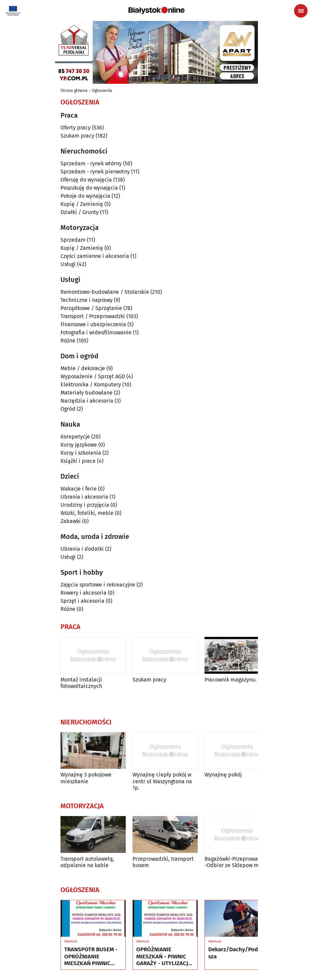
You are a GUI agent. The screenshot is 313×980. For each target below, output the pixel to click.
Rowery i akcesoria (83, 593)
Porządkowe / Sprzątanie (91, 308)
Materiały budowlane (87, 393)
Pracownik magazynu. (231, 680)
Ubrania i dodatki (82, 549)
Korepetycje (75, 437)
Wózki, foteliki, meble (87, 513)
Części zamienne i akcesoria (95, 256)
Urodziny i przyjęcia (85, 505)
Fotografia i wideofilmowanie (96, 332)
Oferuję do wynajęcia (86, 180)
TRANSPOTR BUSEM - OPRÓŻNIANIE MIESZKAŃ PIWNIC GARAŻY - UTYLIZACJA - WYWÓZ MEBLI (92, 957)
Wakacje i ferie (79, 489)
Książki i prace (78, 461)
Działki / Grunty (80, 212)
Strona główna (74, 91)
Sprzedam (73, 240)
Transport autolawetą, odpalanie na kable (87, 862)
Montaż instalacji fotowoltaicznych (81, 683)
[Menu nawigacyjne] (301, 11)
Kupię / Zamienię (82, 204)
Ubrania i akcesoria (84, 497)
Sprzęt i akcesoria (82, 601)
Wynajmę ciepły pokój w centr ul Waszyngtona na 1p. (162, 781)
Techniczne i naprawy (87, 300)
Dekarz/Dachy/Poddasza (236, 953)
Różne (68, 341)
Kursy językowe (79, 445)
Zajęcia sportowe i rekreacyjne (98, 585)
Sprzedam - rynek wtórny (91, 163)
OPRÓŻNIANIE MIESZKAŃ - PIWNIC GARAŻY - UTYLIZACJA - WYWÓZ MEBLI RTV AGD (164, 957)
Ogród (68, 409)
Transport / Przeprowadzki (93, 316)
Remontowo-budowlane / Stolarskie (105, 292)
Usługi (68, 264)
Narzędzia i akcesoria (87, 401)
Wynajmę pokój (223, 775)
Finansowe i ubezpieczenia (93, 324)
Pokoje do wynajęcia (85, 196)
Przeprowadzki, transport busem (163, 862)
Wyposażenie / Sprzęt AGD (93, 376)
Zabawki (71, 521)
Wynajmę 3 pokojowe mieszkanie (86, 778)
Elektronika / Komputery (91, 385)
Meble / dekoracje (83, 368)
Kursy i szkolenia (81, 453)
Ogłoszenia (102, 91)
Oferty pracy (76, 128)
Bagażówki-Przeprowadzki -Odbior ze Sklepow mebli (236, 862)
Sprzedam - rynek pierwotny (95, 172)
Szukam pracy (77, 136)
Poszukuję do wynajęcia (89, 188)
